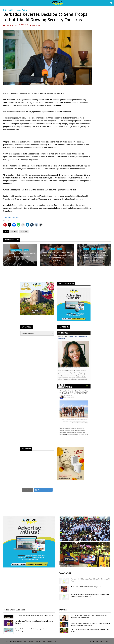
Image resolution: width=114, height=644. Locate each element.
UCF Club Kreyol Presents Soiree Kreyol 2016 (87, 587)
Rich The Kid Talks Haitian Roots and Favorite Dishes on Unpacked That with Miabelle (89, 617)
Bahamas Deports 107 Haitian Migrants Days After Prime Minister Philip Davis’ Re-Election (94, 255)
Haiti (5, 10)
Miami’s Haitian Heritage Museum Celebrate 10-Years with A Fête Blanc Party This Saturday (90, 596)
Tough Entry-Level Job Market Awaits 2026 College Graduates (20, 255)
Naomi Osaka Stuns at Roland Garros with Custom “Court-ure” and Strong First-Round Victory (57, 255)
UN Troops (24, 231)
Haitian (86, 249)
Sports (60, 249)
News (19, 10)
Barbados (14, 231)
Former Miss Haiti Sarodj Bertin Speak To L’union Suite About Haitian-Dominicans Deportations (89, 624)
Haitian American (16, 250)
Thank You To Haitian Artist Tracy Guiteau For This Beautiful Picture (91, 580)
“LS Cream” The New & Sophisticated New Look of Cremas (35, 616)
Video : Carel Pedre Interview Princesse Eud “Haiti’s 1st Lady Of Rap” (89, 630)
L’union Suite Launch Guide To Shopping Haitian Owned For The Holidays (35, 630)
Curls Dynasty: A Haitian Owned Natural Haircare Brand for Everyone (35, 622)
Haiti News (12, 10)
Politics (24, 10)
